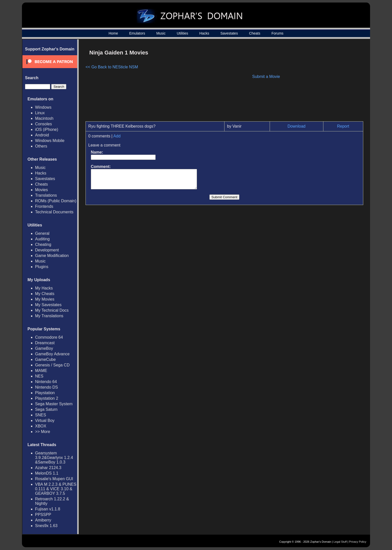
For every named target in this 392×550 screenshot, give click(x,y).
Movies (41, 190)
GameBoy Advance (52, 354)
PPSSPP (43, 515)
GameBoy (44, 348)
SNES (41, 415)
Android (42, 135)
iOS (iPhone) (47, 129)
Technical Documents (54, 212)
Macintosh (44, 118)
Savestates (229, 33)
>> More (43, 432)
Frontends (44, 206)
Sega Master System (54, 404)
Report (343, 126)
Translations (46, 195)
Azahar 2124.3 (48, 468)
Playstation (45, 393)
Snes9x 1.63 (46, 526)
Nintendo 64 (46, 382)
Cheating (43, 244)
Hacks (204, 33)
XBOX (41, 426)
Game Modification (52, 256)
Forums (277, 33)
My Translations (49, 316)
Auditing (42, 239)
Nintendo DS (47, 387)
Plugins (42, 267)
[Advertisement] (320, 82)
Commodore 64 (49, 337)
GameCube (45, 359)
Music (161, 33)
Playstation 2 (47, 398)
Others (41, 146)
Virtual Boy (45, 421)
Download (297, 126)
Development (47, 250)
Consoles (44, 124)
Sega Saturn (46, 409)
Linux (40, 113)
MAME (41, 371)
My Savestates (48, 305)
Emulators (137, 33)
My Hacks (44, 288)
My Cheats (45, 294)
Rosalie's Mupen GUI (54, 479)
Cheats (255, 33)
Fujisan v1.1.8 (48, 509)
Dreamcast (45, 343)
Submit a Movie (266, 77)
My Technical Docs (52, 310)
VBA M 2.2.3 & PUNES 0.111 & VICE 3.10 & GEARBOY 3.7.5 (56, 489)
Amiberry (43, 520)
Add (117, 136)
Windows (43, 107)
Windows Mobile (50, 141)
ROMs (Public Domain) (56, 201)
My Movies (45, 299)
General (42, 233)
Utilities (183, 33)
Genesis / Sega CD (52, 365)
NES (39, 376)
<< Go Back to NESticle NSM (112, 67)
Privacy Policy (358, 542)
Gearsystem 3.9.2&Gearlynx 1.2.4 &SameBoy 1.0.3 (54, 458)
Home (113, 33)
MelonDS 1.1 (47, 473)
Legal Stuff (340, 542)
